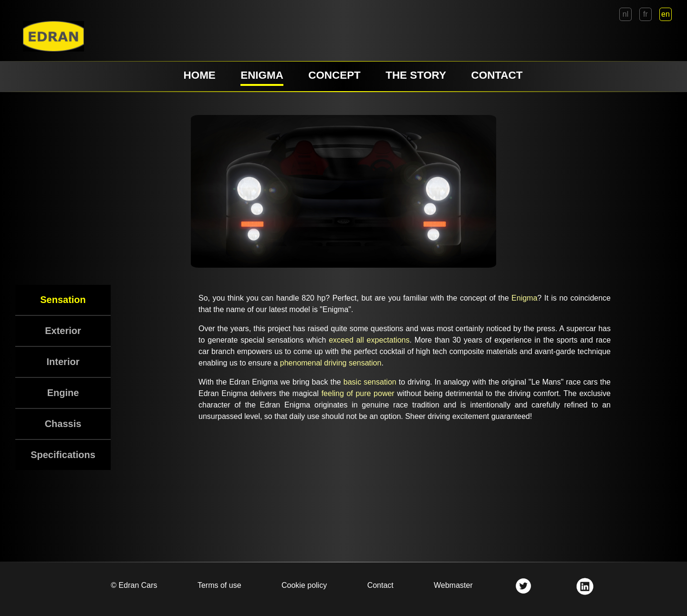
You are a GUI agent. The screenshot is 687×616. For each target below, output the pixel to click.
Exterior (63, 331)
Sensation (63, 300)
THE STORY (416, 75)
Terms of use (219, 585)
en (666, 14)
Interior (63, 362)
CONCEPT (334, 75)
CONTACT (497, 75)
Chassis (63, 424)
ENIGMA (262, 75)
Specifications (63, 455)
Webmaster (453, 585)
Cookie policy (304, 585)
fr (645, 14)
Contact (380, 585)
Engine (63, 393)
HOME (200, 75)
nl (625, 14)
